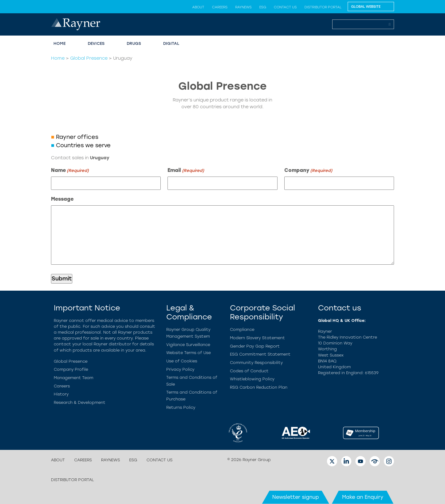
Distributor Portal (323, 7)
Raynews (243, 7)
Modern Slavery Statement (257, 338)
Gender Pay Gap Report (255, 346)
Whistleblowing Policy (252, 379)
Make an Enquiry (363, 497)
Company (308, 171)
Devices (96, 43)
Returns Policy (181, 407)
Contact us (285, 7)
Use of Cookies (182, 361)
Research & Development (80, 402)
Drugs (134, 43)
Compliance (242, 329)
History (61, 394)
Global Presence (89, 58)
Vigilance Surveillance (188, 345)
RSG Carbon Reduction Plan (259, 387)
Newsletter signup (296, 497)
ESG (263, 7)
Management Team (74, 378)
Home (59, 43)
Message (62, 199)
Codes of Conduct (249, 371)
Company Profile (71, 369)
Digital (171, 43)
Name (70, 171)
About (198, 7)
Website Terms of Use (189, 353)
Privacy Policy (180, 369)
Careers (220, 7)
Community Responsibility (256, 363)
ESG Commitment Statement (260, 354)
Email (186, 171)
